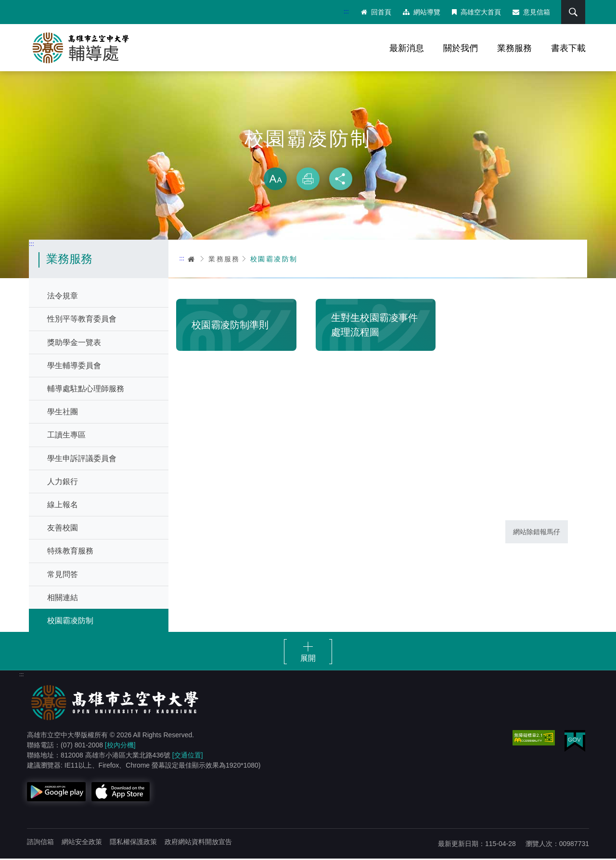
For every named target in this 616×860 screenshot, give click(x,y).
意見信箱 (531, 12)
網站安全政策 (82, 843)
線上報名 (63, 506)
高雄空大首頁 (476, 12)
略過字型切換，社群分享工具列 (308, 159)
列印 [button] (308, 180)
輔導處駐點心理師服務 (86, 390)
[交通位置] (188, 757)
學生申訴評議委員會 (82, 459)
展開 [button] (308, 660)
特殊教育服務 (70, 552)
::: (346, 11)
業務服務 (514, 48)
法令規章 (63, 297)
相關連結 (63, 598)
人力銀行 (63, 482)
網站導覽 (421, 12)
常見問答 (63, 575)
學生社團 (63, 413)
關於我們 (461, 48)
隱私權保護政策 (133, 843)
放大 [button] (275, 180)
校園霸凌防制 (70, 622)
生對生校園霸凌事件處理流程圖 (374, 326)
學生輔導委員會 (74, 366)
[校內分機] (120, 746)
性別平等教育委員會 (82, 320)
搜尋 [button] (572, 12)
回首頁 (376, 12)
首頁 (192, 260)
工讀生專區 (66, 436)
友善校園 (63, 529)
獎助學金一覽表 (74, 343)
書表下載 (568, 48)
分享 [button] (341, 180)
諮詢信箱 (40, 843)
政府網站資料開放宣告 (198, 843)
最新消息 (407, 48)
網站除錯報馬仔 (537, 533)
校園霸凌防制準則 (230, 326)
